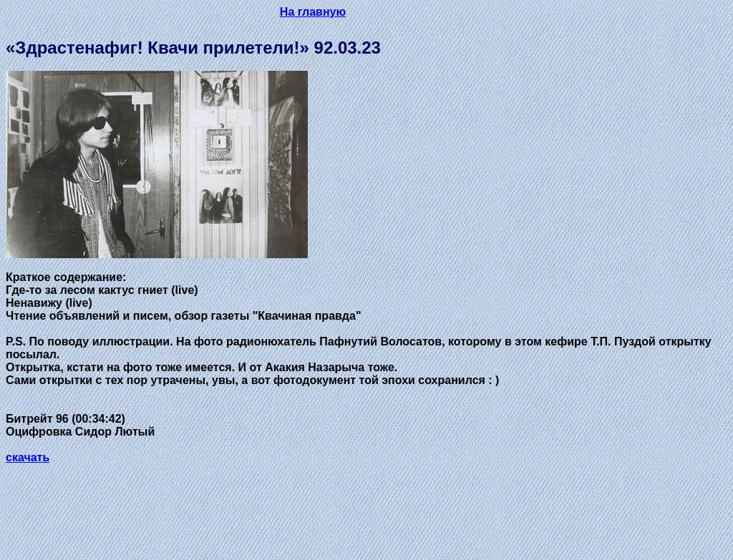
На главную (313, 12)
